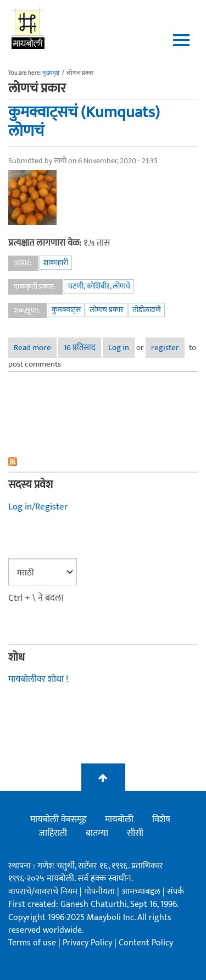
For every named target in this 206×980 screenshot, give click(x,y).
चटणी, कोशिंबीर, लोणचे (99, 286)
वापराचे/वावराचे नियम (43, 892)
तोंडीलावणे (147, 310)
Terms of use (32, 943)
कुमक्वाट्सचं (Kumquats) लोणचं (84, 122)
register (165, 348)
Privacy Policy (88, 943)
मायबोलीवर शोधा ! (38, 679)
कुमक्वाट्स (66, 310)
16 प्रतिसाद (80, 348)
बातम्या (97, 833)
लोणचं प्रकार (107, 310)
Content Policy (146, 943)
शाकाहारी (56, 262)
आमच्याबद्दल (142, 892)
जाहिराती (53, 833)
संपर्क (176, 892)
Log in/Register (38, 507)
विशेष (161, 820)
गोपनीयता (101, 892)
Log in (119, 348)
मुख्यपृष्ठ (51, 73)
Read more (35, 348)
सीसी (135, 833)
